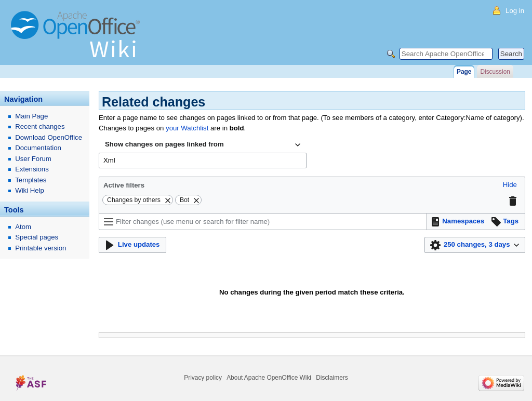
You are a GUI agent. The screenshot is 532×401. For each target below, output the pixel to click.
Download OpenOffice (49, 137)
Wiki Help (30, 190)
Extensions (32, 169)
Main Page (31, 116)
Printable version (41, 248)
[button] (510, 185)
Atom (23, 227)
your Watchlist (187, 128)
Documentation (38, 148)
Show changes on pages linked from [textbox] (164, 144)
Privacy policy (203, 378)
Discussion (495, 72)
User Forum (33, 159)
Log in (515, 11)
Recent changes (40, 126)
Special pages (37, 237)
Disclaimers (332, 378)
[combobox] (203, 145)
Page (464, 72)
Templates (31, 180)
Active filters (124, 185)
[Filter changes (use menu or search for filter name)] (263, 222)
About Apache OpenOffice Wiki (269, 378)
